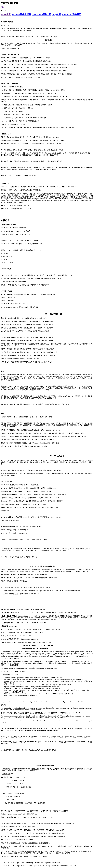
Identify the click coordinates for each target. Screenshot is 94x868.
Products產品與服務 (21, 14)
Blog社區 (57, 14)
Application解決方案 (42, 14)
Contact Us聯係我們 (72, 14)
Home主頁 (6, 14)
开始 (2, 7)
